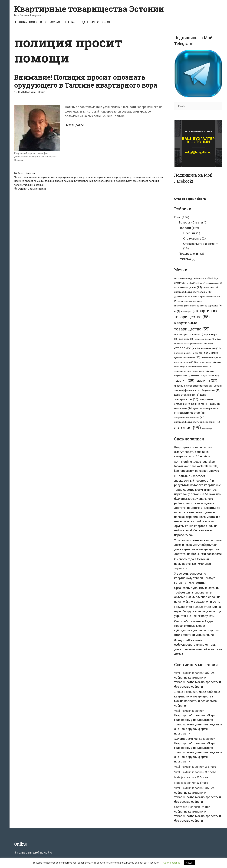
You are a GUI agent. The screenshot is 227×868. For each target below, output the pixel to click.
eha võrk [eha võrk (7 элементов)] (179, 279)
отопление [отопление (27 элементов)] (186, 348)
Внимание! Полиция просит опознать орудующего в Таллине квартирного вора (86, 81)
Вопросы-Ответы (56, 22)
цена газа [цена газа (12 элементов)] (212, 390)
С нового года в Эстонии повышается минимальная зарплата (192, 564)
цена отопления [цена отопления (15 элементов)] (187, 395)
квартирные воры (67, 177)
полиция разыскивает (118, 181)
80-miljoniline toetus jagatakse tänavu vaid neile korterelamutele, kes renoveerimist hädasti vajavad (197, 466)
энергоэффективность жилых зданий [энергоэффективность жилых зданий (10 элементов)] (197, 422)
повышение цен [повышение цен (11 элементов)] (210, 348)
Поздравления (189, 254)
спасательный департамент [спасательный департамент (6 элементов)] (205, 376)
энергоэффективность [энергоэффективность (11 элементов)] (189, 418)
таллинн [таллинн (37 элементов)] (206, 381)
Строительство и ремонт (200, 244)
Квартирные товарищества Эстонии (89, 9)
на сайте (33, 853)
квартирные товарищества (95, 177)
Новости (36, 22)
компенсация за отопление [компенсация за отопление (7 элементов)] (189, 335)
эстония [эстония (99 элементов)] (188, 428)
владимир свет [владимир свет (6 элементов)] (214, 283)
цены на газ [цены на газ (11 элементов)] (200, 404)
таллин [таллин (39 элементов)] (184, 381)
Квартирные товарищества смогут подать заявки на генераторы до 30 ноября (193, 452)
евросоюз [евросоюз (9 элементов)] (215, 306)
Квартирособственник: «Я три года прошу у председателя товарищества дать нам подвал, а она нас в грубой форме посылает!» (198, 724)
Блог (21, 173)
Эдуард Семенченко (188, 739)
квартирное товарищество (39, 177)
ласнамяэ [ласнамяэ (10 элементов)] (187, 339)
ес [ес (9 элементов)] (177, 311)
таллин (18, 185)
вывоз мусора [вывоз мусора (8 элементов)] (183, 288)
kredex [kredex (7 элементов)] (191, 283)
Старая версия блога (190, 199)
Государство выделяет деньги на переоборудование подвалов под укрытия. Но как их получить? (198, 611)
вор (20, 177)
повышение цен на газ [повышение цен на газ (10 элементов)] (189, 353)
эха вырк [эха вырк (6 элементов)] (207, 429)
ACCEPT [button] (190, 863)
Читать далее (74, 125)
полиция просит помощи (29, 181)
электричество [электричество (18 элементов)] (192, 413)
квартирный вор (122, 177)
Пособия (189, 233)
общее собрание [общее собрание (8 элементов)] (205, 339)
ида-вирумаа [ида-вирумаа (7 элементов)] (188, 311)
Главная (21, 22)
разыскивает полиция (146, 181)
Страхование (192, 238)
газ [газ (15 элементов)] (197, 287)
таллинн (28, 185)
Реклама (185, 259)
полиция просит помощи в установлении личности (74, 181)
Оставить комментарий (32, 189)
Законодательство (85, 22)
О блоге (106, 22)
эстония (39, 185)
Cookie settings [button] (172, 863)
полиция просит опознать (148, 177)
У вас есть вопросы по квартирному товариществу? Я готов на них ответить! (196, 578)
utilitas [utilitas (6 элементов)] (201, 283)
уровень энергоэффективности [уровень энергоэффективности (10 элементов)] (194, 386)
